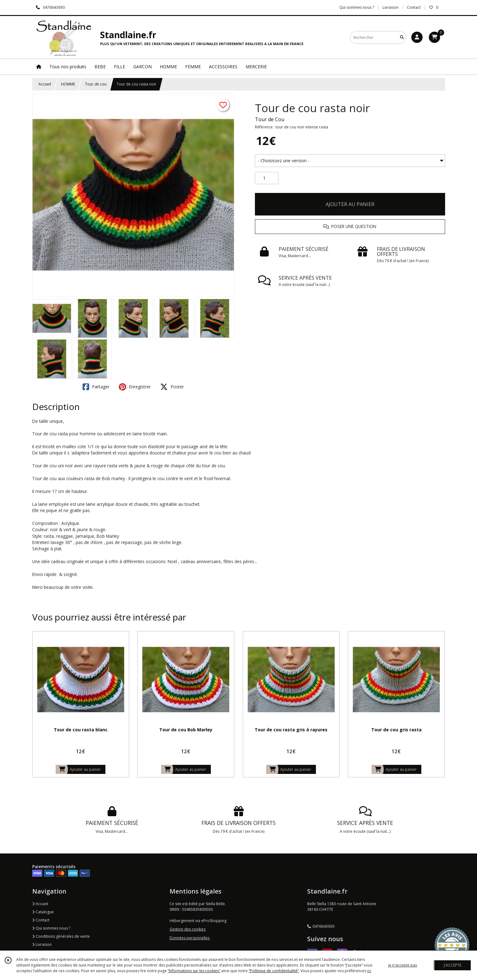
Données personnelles (190, 938)
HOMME (68, 84)
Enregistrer (135, 387)
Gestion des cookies (188, 929)
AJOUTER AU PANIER (350, 204)
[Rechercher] (402, 37)
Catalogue (43, 912)
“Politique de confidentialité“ (274, 971)
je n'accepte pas (403, 965)
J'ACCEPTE (453, 965)
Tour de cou (96, 84)
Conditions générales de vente (61, 936)
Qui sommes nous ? (51, 928)
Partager (96, 387)
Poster (172, 387)
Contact (414, 7)
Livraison (42, 944)
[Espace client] (417, 37)
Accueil (45, 84)
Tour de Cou (270, 119)
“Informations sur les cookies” (194, 971)
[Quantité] (267, 178)
